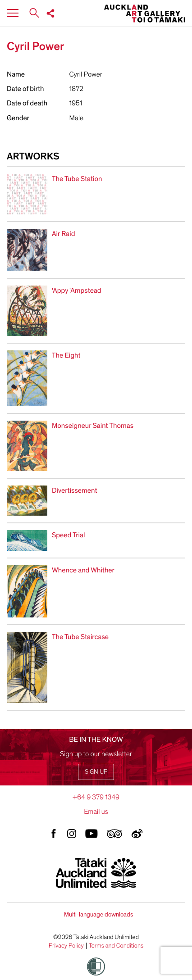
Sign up (96, 772)
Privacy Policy (66, 946)
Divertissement (75, 490)
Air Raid (64, 234)
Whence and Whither (83, 570)
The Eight (66, 355)
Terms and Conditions (116, 946)
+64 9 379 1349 (96, 797)
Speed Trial (69, 535)
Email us (96, 812)
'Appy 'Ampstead (77, 290)
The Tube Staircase (80, 637)
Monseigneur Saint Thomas (93, 426)
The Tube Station (77, 179)
